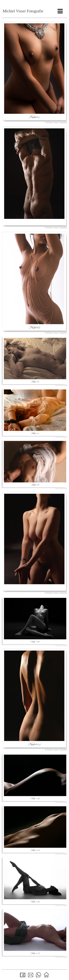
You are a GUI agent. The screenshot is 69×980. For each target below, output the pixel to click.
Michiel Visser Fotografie (23, 11)
